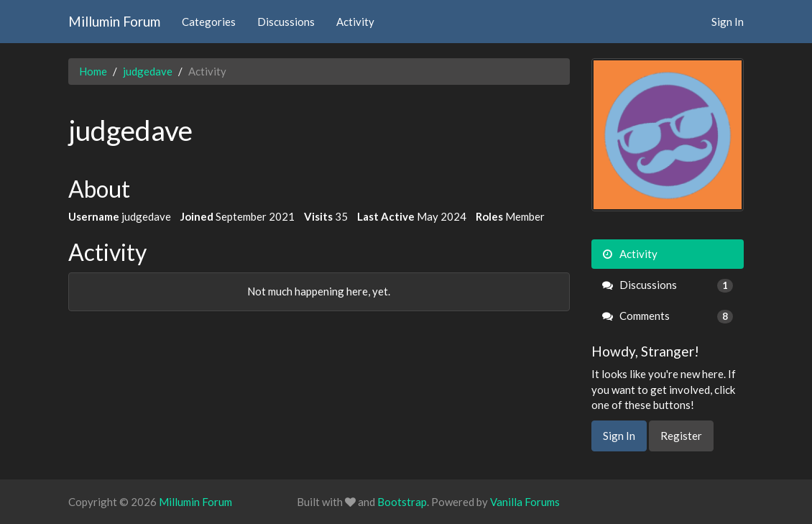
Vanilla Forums (525, 502)
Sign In (728, 22)
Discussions (286, 22)
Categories (209, 22)
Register (681, 436)
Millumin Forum (114, 21)
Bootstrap (402, 502)
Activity (355, 22)
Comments (668, 316)
